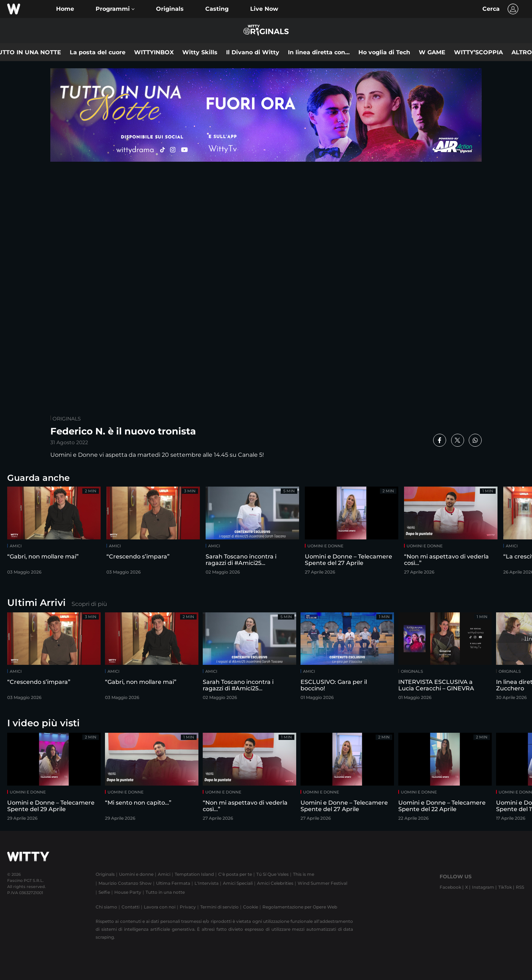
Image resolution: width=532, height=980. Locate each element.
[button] (115, 9)
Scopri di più (89, 604)
